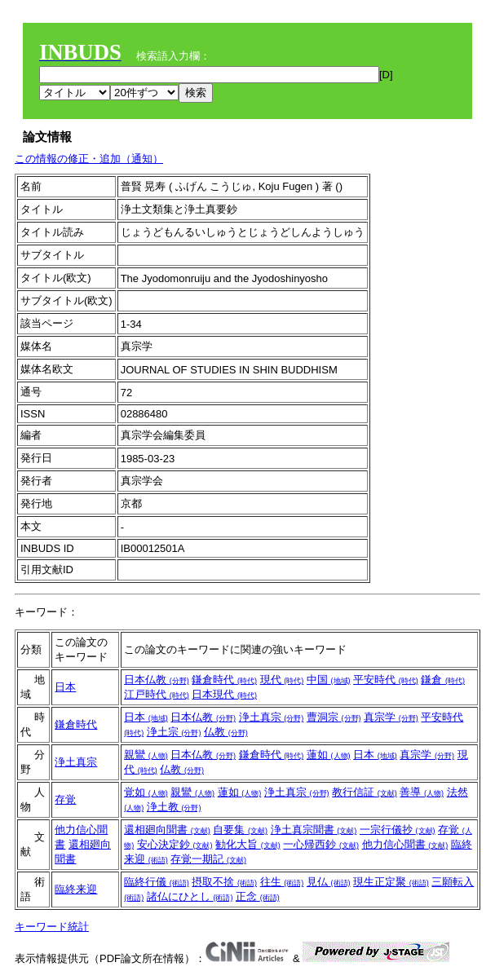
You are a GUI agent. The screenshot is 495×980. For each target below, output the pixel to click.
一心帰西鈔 (321, 844)
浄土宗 (174, 732)
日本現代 (224, 694)
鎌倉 (443, 680)
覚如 (146, 792)
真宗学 (391, 717)
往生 (282, 882)
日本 (65, 687)
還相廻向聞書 (167, 830)
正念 (258, 896)
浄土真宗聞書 (314, 830)
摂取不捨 (224, 882)
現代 (282, 680)
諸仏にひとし (190, 896)
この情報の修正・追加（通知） (89, 159)
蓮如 (329, 755)
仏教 (226, 732)
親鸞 (146, 755)
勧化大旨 (248, 844)
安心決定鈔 (175, 844)
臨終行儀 (157, 882)
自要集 (240, 830)
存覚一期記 (208, 859)
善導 (422, 792)
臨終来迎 (76, 889)
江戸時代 (157, 694)
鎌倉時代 (224, 680)
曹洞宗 (334, 717)
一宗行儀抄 (398, 830)
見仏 (329, 882)
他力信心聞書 (405, 844)
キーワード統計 (52, 927)
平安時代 (386, 680)
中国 (329, 680)
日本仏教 (157, 680)
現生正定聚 (391, 882)
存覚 (65, 799)
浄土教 (174, 807)
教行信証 (365, 792)
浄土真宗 (272, 717)
